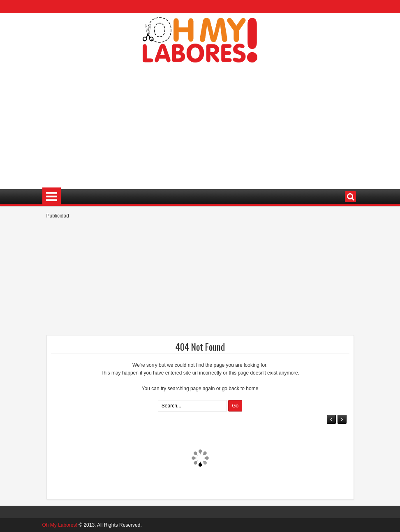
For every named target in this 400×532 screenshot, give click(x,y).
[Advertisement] (200, 122)
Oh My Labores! (60, 525)
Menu (52, 197)
